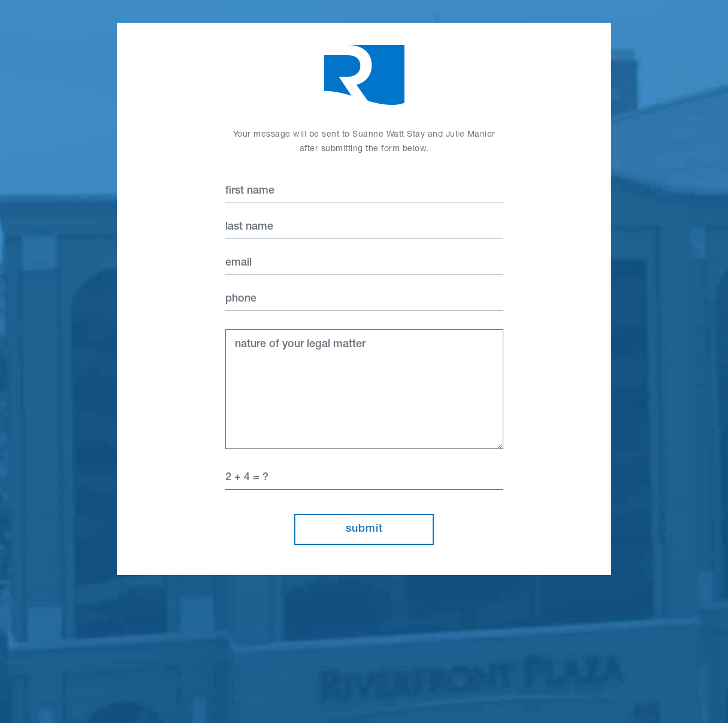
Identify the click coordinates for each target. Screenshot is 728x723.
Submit (364, 529)
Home (364, 75)
